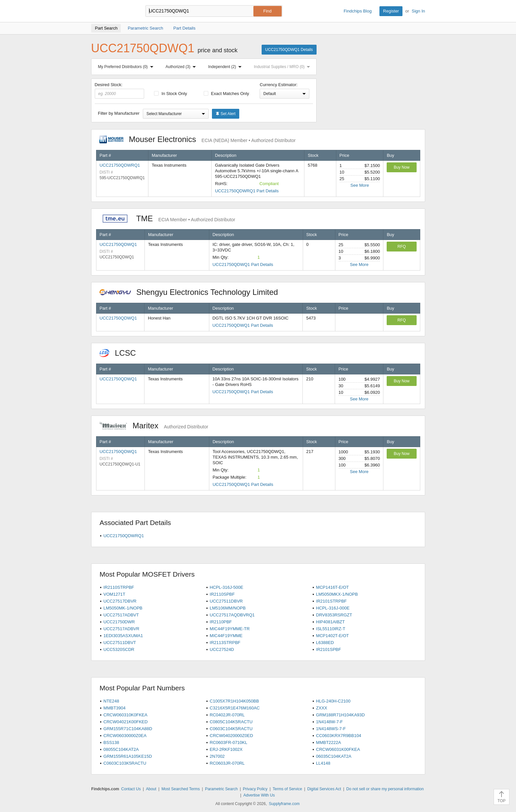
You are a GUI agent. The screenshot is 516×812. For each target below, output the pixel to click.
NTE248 (111, 701)
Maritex (154, 426)
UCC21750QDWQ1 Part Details (243, 264)
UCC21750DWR (119, 622)
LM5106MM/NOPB (228, 608)
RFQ (402, 247)
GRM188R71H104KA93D (340, 715)
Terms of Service (287, 789)
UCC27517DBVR (120, 601)
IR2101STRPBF (331, 601)
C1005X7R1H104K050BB (234, 701)
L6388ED (325, 643)
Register (391, 11)
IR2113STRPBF (225, 643)
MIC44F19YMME (226, 636)
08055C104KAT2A (121, 749)
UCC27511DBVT (120, 643)
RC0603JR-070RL (227, 763)
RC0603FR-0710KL (228, 742)
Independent (226, 67)
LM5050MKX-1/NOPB (337, 594)
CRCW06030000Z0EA (125, 736)
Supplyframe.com (284, 804)
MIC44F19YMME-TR (230, 629)
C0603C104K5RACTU (231, 729)
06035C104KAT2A (334, 756)
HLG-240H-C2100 (333, 701)
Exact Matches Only (226, 94)
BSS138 (111, 742)
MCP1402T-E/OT (332, 636)
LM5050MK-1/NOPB (123, 608)
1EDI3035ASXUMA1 (123, 636)
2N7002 (217, 756)
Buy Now (401, 167)
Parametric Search (221, 789)
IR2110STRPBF (119, 587)
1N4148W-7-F (329, 722)
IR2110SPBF (222, 594)
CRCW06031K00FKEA (338, 749)
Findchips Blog (358, 11)
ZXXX (322, 708)
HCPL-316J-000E (333, 608)
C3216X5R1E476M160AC (235, 708)
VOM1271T (114, 594)
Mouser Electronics (198, 139)
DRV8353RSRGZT (334, 615)
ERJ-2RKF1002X (226, 749)
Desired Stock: (120, 90)
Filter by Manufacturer (119, 113)
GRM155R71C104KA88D (128, 729)
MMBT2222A (328, 742)
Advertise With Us (259, 795)
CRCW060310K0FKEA (125, 715)
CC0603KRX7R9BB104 (338, 736)
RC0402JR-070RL (227, 715)
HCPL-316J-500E (226, 587)
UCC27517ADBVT (121, 615)
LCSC (121, 353)
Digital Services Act (324, 789)
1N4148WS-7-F (331, 729)
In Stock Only (170, 94)
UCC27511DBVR (226, 601)
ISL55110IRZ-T (331, 629)
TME (167, 218)
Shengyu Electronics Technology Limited (192, 292)
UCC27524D (222, 649)
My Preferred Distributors (127, 67)
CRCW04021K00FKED (125, 722)
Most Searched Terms (181, 789)
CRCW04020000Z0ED (231, 736)
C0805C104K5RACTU (231, 722)
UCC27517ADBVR (121, 629)
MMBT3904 (114, 708)
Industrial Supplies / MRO (283, 67)
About (151, 789)
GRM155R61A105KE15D (128, 756)
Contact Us (131, 789)
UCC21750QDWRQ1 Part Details (247, 191)
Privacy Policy (255, 789)
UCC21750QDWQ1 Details (289, 50)
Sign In (418, 11)
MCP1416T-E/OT (332, 587)
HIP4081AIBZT (330, 622)
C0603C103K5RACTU (125, 763)
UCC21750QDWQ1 (118, 244)
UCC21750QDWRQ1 (120, 165)
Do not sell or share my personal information (385, 789)
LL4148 (323, 763)
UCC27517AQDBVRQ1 (232, 615)
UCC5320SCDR (119, 649)
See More (360, 185)
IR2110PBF (221, 622)
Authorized (182, 67)
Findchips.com (113, 11)
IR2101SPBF (328, 649)
